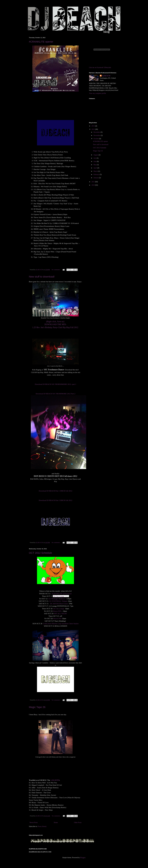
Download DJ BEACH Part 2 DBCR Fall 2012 (55, 500)
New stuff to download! (42, 277)
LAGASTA (55, 780)
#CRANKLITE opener (41, 42)
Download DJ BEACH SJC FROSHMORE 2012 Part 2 (55, 394)
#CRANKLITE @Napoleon (62, 594)
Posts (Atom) (42, 826)
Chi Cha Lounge (59, 596)
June (95, 161)
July (95, 158)
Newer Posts (34, 823)
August (96, 155)
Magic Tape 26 (37, 707)
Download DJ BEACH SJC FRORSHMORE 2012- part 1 (55, 384)
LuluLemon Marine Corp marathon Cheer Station (61, 624)
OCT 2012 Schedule (40, 553)
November (97, 135)
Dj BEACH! (106, 76)
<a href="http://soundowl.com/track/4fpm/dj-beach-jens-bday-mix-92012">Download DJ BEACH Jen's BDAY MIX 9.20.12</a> (56, 331)
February (97, 174)
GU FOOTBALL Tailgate (58, 601)
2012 (93, 129)
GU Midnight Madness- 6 (58, 599)
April (95, 168)
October (96, 139)
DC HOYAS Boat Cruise (59, 604)
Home (56, 823)
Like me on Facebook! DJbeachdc (100, 68)
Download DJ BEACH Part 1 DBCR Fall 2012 (55, 491)
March (96, 171)
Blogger (83, 858)
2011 (93, 182)
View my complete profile (98, 93)
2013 (93, 126)
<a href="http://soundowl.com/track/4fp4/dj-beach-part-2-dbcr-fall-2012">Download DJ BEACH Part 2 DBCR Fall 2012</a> (56, 496)
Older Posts (78, 823)
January (96, 178)
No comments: (56, 270)
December (97, 132)
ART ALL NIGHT (60, 614)
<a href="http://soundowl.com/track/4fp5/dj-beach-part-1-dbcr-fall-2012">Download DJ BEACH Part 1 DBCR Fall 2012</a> (56, 487)
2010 (93, 185)
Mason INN (57, 611)
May (95, 165)
